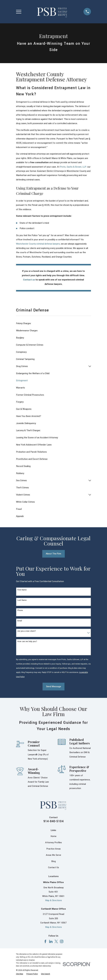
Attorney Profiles (53, 843)
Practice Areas (53, 849)
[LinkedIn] (51, 941)
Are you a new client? (27, 631)
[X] (56, 941)
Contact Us (53, 868)
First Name (22, 590)
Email (20, 621)
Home (53, 836)
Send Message (53, 687)
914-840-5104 (53, 821)
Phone (20, 610)
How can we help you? (27, 641)
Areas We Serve (53, 855)
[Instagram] (62, 941)
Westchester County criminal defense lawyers (38, 244)
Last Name (22, 600)
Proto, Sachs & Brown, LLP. (73, 167)
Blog (53, 861)
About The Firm (53, 554)
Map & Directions (53, 900)
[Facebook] (45, 941)
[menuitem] (53, 323)
